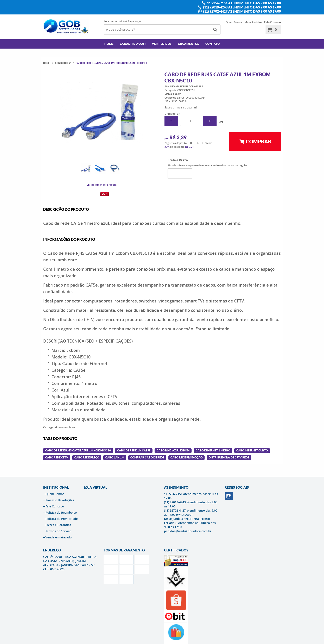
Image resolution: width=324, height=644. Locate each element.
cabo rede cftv (57, 458)
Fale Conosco (272, 22)
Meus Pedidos (253, 22)
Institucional (56, 487)
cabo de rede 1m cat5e (134, 451)
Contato (213, 44)
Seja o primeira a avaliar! (181, 107)
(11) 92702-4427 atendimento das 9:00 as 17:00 (242, 11)
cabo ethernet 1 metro (213, 451)
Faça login (134, 21)
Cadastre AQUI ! (133, 44)
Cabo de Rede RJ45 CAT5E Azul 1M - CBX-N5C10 (78, 451)
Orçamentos (189, 44)
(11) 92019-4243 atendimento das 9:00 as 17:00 (242, 7)
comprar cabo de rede (147, 458)
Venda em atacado (59, 537)
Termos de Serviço (58, 531)
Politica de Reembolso (61, 512)
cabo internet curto (252, 451)
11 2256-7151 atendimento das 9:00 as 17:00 (244, 3)
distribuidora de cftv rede (229, 458)
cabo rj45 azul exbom (173, 451)
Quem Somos (234, 22)
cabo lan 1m (115, 458)
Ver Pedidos (162, 44)
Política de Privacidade (62, 519)
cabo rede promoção (186, 458)
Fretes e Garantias (58, 525)
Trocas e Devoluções (60, 500)
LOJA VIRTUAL (95, 487)
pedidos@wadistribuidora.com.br (188, 531)
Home (109, 44)
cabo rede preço (87, 458)
